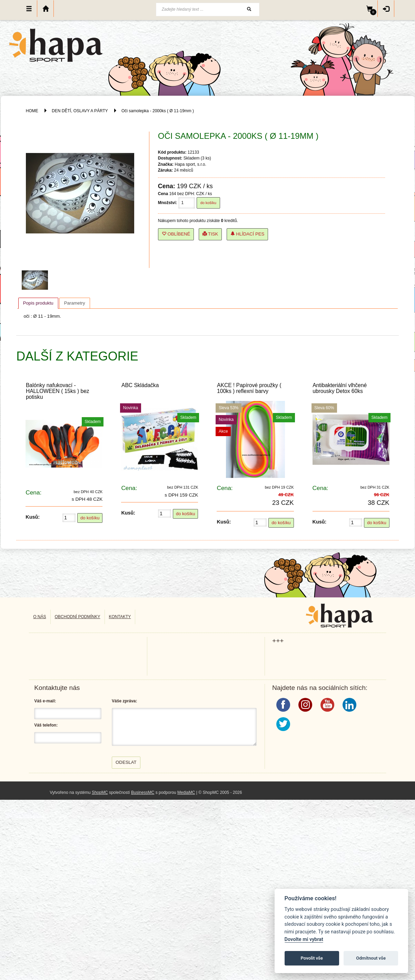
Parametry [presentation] (75, 303)
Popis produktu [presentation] (38, 303)
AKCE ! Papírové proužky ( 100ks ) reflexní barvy (249, 388)
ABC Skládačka (140, 385)
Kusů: (33, 517)
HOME (32, 111)
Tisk (210, 234)
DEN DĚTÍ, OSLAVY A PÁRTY (80, 111)
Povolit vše (312, 958)
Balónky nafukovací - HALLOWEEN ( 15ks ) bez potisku (58, 391)
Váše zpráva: (124, 701)
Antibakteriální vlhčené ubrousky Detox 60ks (340, 388)
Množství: (167, 203)
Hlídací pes (248, 234)
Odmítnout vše (371, 958)
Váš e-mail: (45, 701)
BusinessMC (143, 792)
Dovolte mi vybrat (304, 939)
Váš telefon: (46, 725)
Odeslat (126, 762)
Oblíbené (176, 234)
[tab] (38, 303)
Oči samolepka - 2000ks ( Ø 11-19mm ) (158, 111)
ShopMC (100, 792)
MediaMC (186, 792)
